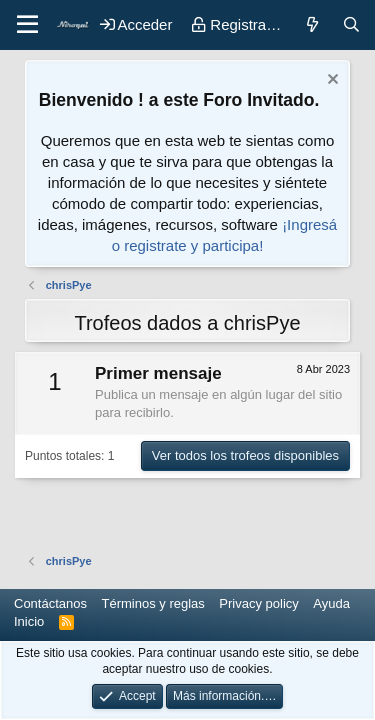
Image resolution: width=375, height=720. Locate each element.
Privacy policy (258, 603)
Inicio (29, 621)
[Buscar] (351, 24)
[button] (27, 25)
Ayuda (331, 603)
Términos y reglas (153, 603)
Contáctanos (50, 603)
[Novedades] (311, 24)
